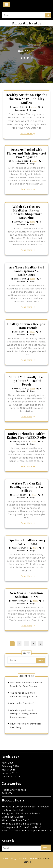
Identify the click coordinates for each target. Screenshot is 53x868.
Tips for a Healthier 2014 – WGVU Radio (26, 549)
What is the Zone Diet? (24, 704)
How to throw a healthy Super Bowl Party (26, 830)
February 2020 (10, 766)
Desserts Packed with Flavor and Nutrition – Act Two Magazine (26, 160)
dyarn (34, 107)
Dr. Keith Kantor (26, 23)
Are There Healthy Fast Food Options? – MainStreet (27, 278)
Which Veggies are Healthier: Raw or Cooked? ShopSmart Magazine (27, 219)
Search (48, 14)
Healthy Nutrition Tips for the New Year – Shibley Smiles (26, 99)
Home (22, 51)
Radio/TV (7, 793)
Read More (26, 133)
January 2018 (9, 773)
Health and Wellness (14, 790)
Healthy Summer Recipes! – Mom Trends (26, 333)
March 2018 (9, 770)
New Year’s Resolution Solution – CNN (27, 601)
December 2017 (11, 776)
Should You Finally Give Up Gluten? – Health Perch (26, 388)
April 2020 (8, 763)
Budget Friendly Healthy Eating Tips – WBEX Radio (26, 442)
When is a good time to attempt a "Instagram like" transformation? (25, 710)
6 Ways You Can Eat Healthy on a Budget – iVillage (26, 494)
